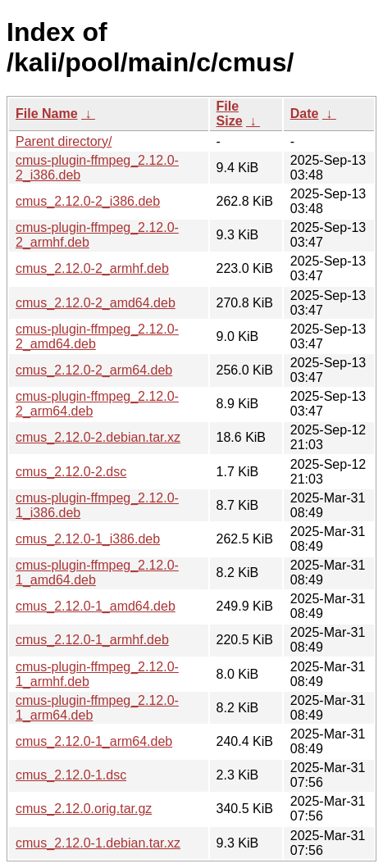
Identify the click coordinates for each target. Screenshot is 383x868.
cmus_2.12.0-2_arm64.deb (94, 370)
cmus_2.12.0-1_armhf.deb (92, 640)
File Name (47, 114)
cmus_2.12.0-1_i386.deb (88, 539)
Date (305, 114)
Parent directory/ (64, 141)
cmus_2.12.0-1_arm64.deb (94, 741)
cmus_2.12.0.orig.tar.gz (84, 809)
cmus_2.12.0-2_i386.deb (88, 201)
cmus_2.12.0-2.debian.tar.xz (98, 437)
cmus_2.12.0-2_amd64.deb (96, 303)
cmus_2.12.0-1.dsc (71, 775)
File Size (230, 114)
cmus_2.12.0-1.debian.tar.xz (98, 843)
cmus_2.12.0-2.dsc (71, 472)
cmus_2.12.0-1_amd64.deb (96, 606)
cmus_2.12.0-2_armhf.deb (92, 268)
